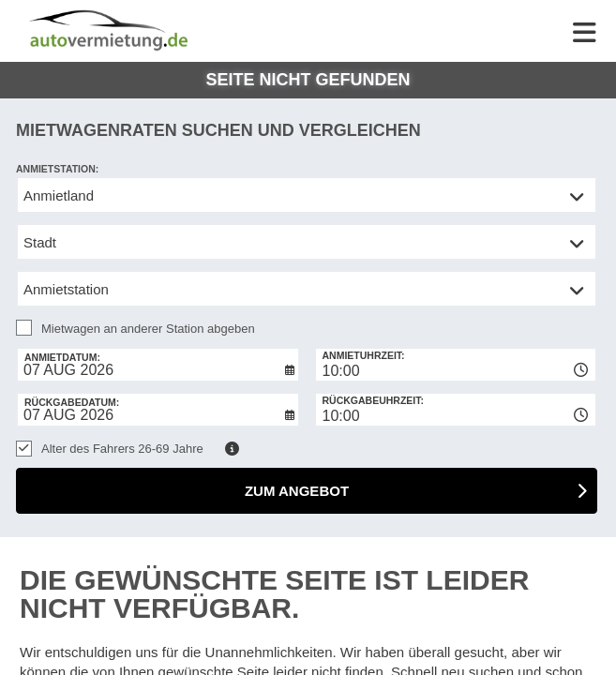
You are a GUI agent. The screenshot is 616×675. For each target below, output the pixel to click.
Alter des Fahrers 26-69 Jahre (122, 449)
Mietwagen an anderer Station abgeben (148, 329)
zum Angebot (297, 491)
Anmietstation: (57, 169)
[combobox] (456, 365)
